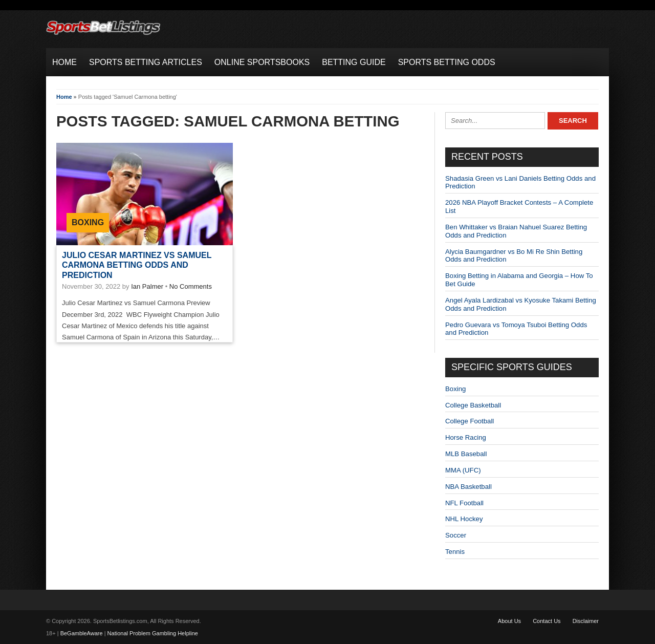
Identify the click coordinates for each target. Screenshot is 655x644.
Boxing (88, 222)
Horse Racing (466, 437)
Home (64, 97)
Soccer (456, 535)
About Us (509, 621)
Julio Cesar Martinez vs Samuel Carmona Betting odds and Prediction (137, 265)
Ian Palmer (147, 286)
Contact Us (547, 621)
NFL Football (464, 503)
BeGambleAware (82, 633)
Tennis (455, 552)
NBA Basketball (468, 487)
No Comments (191, 286)
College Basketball (473, 405)
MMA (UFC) (463, 470)
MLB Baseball (466, 454)
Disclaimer (586, 621)
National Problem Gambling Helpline (153, 633)
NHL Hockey (464, 519)
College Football (470, 421)
